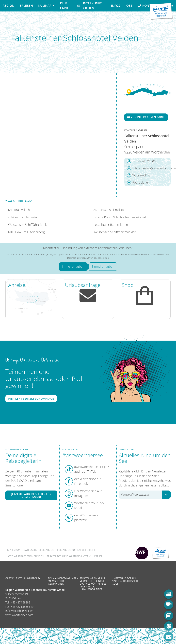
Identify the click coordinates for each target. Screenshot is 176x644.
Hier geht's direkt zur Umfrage (31, 399)
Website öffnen (139, 175)
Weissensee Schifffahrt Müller (28, 225)
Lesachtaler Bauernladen (111, 225)
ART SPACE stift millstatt (110, 210)
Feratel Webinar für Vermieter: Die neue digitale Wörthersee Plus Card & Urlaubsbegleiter (93, 584)
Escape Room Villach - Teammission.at (120, 217)
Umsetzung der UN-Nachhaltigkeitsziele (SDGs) (125, 581)
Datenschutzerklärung (39, 550)
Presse (98, 556)
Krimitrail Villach (19, 210)
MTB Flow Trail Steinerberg (26, 232)
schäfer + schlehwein (22, 217)
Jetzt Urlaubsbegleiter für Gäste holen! (31, 495)
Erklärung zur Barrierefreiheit (77, 550)
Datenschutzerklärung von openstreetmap (88, 258)
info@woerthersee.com (19, 611)
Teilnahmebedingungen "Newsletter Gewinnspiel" (63, 581)
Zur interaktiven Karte (146, 117)
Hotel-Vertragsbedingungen (25, 556)
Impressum (13, 550)
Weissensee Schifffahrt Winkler (115, 232)
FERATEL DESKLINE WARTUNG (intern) (69, 556)
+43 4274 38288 (21, 602)
